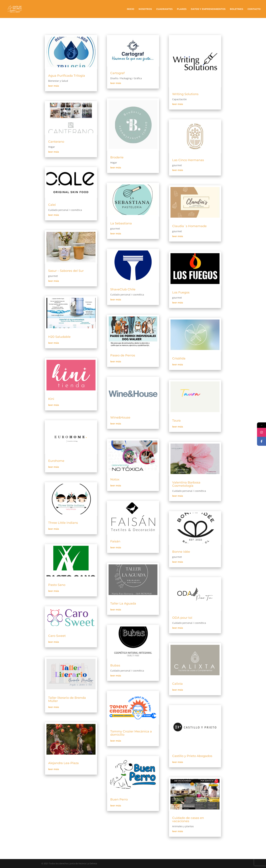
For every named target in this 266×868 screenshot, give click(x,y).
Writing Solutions (185, 94)
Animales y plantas (183, 826)
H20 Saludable (59, 337)
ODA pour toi (182, 618)
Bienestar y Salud (58, 81)
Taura (176, 421)
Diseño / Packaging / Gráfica (126, 78)
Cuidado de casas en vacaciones (188, 820)
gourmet (53, 276)
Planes (182, 9)
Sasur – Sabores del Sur (66, 271)
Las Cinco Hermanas (188, 160)
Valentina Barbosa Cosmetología (186, 484)
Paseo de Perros (123, 355)
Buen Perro (119, 799)
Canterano (56, 142)
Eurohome (56, 461)
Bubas (115, 665)
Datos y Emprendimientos (208, 9)
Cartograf (117, 73)
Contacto (254, 9)
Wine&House (120, 417)
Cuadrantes (164, 9)
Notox (115, 479)
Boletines (236, 9)
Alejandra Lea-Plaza (63, 763)
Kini (51, 399)
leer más (54, 86)
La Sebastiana (121, 223)
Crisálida (179, 358)
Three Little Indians (63, 523)
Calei (52, 205)
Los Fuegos (181, 292)
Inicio (131, 9)
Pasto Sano (57, 585)
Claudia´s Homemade (189, 226)
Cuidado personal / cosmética (65, 210)
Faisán (115, 541)
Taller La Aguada (123, 603)
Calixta (177, 684)
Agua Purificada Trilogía (67, 76)
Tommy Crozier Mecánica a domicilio (131, 733)
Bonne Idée (181, 552)
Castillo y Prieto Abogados (192, 756)
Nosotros (145, 9)
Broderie (117, 157)
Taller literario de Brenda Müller (67, 699)
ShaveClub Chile (123, 289)
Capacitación (179, 99)
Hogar (52, 147)
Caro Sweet (57, 636)
